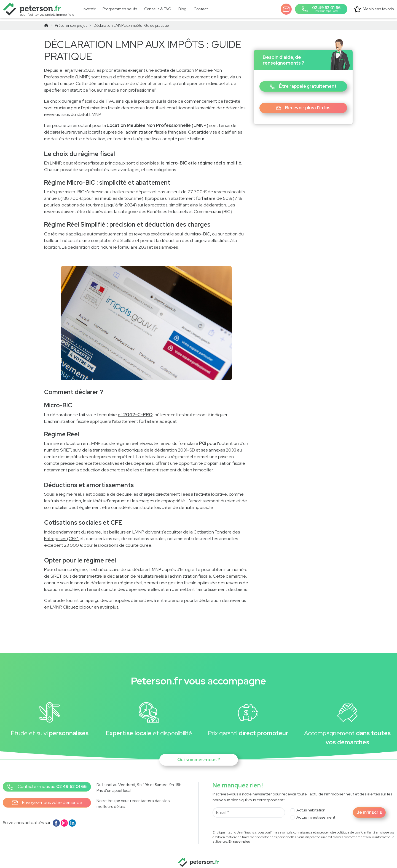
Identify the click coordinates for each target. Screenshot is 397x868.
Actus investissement (316, 814)
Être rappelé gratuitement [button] (303, 83)
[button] (287, 9)
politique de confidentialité (356, 829)
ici (81, 604)
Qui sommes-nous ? (199, 756)
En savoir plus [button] (239, 838)
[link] (120, 9)
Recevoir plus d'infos (303, 104)
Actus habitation (311, 806)
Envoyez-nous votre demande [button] (47, 799)
